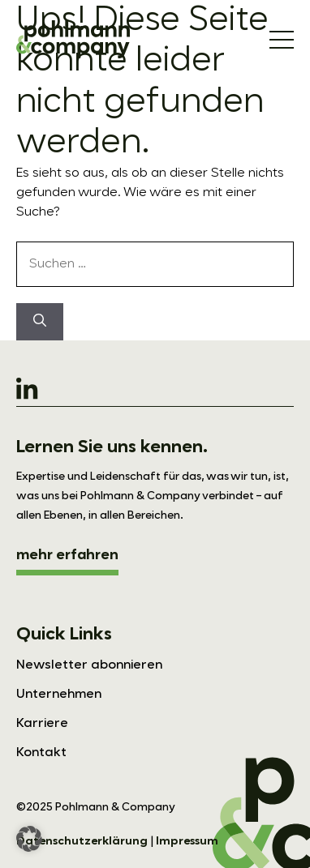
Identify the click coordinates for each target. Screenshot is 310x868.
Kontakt (41, 753)
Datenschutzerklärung (82, 841)
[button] (29, 839)
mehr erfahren (67, 555)
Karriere (42, 724)
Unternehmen (59, 695)
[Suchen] (40, 322)
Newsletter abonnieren (89, 665)
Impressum (187, 841)
